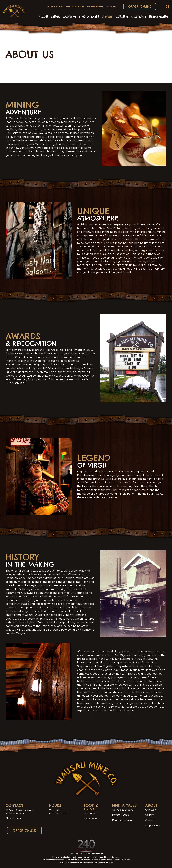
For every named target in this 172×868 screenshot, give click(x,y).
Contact (150, 820)
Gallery (149, 815)
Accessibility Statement (81, 863)
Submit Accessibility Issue (102, 863)
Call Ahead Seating (123, 810)
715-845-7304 (13, 818)
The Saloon (90, 819)
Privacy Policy (65, 863)
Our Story (151, 810)
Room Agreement (122, 820)
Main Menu (90, 813)
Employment (153, 825)
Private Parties (120, 815)
